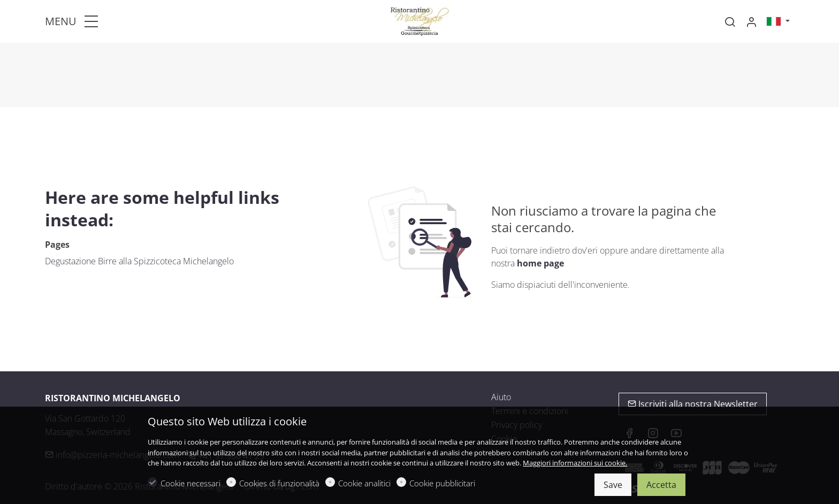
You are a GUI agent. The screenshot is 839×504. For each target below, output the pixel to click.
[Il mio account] (751, 22)
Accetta (661, 485)
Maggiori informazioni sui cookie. (575, 463)
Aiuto (501, 397)
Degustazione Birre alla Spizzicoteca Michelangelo (139, 261)
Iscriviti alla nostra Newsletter (693, 404)
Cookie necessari (190, 483)
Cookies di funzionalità (279, 483)
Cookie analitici (364, 483)
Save (613, 485)
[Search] (730, 22)
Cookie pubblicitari (442, 483)
